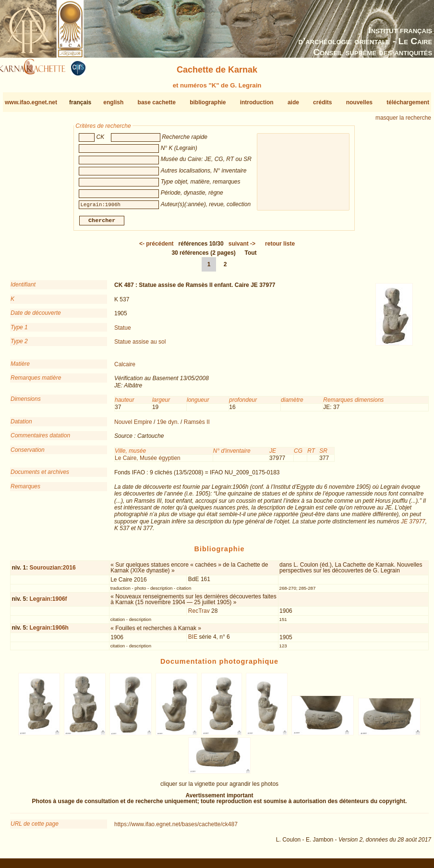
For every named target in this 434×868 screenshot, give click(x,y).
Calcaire (125, 368)
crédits (322, 102)
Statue (123, 331)
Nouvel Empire (133, 426)
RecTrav (199, 615)
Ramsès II (197, 426)
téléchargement (408, 102)
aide (293, 102)
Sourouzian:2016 (53, 571)
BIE (193, 641)
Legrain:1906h (49, 632)
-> (242, 248)
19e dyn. (168, 426)
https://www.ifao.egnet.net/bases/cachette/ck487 (176, 828)
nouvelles (359, 102)
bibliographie (208, 102)
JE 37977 (413, 525)
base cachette (157, 102)
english (113, 102)
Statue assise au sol (140, 346)
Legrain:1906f (48, 603)
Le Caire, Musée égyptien (148, 462)
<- (157, 248)
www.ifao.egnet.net (31, 102)
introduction (257, 102)
